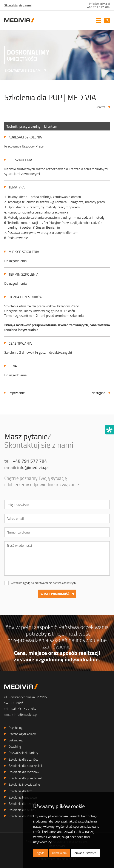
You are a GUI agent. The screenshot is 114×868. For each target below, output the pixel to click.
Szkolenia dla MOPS (22, 810)
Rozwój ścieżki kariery (23, 753)
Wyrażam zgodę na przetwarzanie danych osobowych (43, 583)
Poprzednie (17, 393)
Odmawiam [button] (59, 853)
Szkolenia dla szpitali (22, 804)
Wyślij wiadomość (55, 594)
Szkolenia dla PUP (21, 816)
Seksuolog (16, 740)
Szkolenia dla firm (21, 791)
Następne (98, 393)
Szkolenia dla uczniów (23, 759)
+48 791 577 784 (98, 7)
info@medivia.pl (99, 4)
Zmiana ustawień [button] (85, 853)
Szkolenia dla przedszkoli (25, 778)
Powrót (100, 107)
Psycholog (16, 728)
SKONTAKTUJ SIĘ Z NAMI (21, 70)
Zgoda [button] (40, 853)
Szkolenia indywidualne (24, 784)
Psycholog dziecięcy (22, 734)
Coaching (15, 746)
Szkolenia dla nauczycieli (25, 766)
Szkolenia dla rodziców (24, 772)
